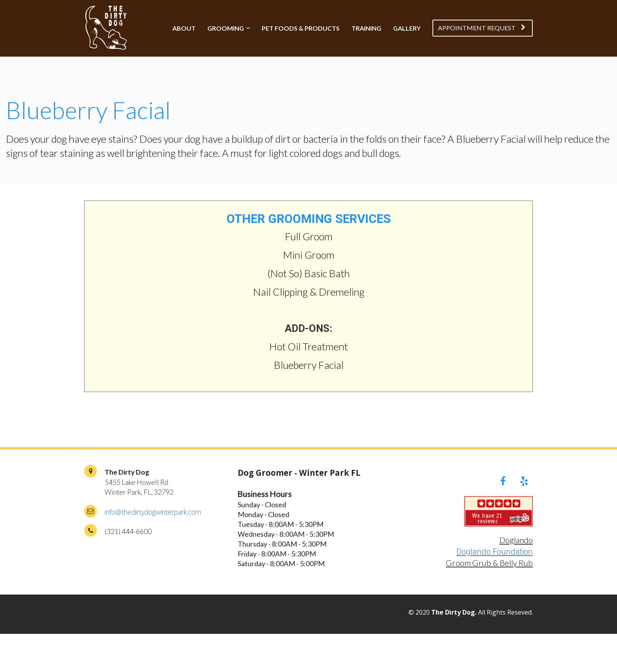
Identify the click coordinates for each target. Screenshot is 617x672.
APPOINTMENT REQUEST (482, 28)
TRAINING (366, 28)
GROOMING (226, 28)
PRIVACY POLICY (108, 614)
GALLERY (407, 28)
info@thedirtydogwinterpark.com (153, 512)
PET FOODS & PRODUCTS (301, 28)
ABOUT (184, 28)
